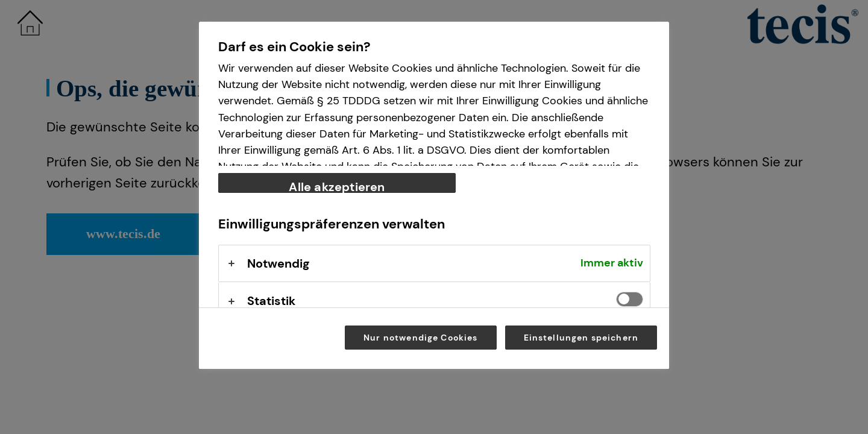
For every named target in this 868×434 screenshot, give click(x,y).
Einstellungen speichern (581, 338)
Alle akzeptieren (337, 186)
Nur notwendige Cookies (420, 338)
